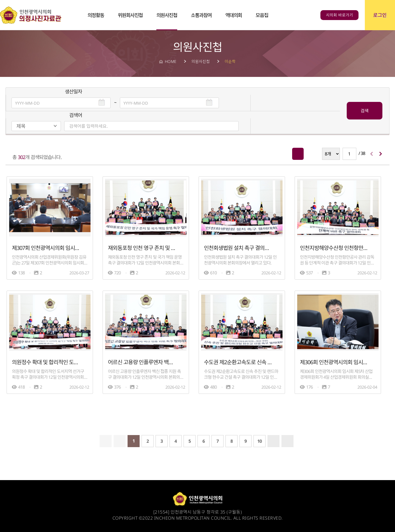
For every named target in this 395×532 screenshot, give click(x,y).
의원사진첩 (201, 61)
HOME (171, 61)
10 (259, 440)
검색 (364, 110)
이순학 (230, 61)
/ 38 (354, 153)
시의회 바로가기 (339, 15)
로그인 (380, 15)
